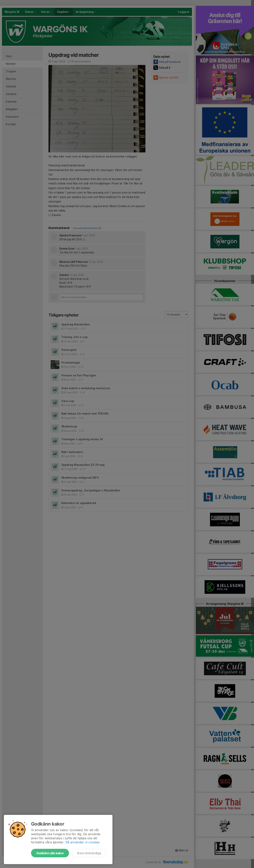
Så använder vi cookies (83, 842)
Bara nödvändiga (89, 853)
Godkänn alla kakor (50, 853)
